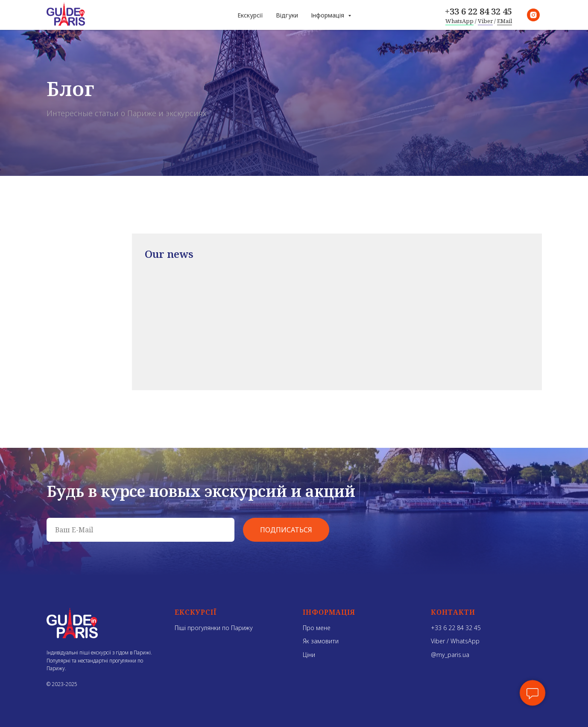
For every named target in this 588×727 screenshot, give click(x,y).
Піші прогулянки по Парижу (214, 628)
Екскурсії (250, 15)
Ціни (309, 655)
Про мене (317, 628)
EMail (505, 21)
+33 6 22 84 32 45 (478, 11)
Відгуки (287, 15)
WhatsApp (459, 21)
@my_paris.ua (450, 655)
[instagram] (533, 15)
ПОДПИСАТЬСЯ (286, 530)
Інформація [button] (328, 15)
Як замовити (321, 641)
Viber (485, 21)
